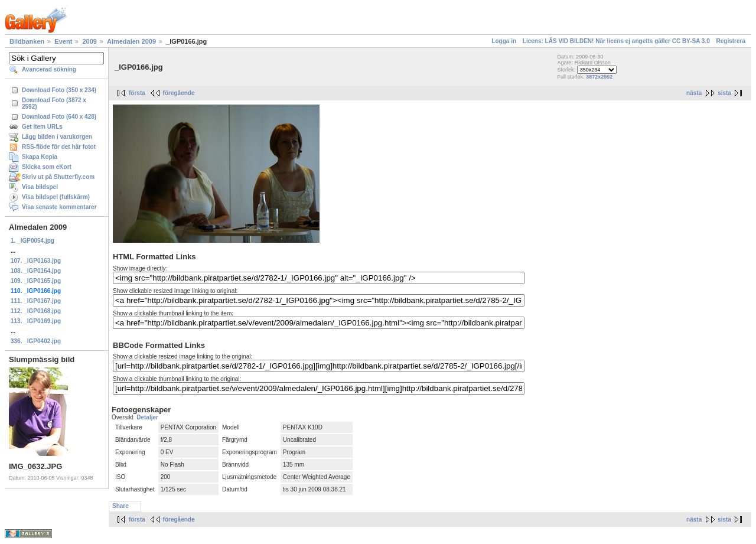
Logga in (504, 41)
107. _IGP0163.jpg (36, 261)
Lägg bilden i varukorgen (57, 137)
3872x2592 (599, 77)
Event (63, 41)
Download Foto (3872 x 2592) (54, 103)
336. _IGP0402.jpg (36, 341)
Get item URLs (42, 127)
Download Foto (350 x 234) (59, 90)
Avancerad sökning (49, 69)
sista (724, 93)
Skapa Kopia (40, 157)
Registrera (731, 41)
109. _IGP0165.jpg (36, 281)
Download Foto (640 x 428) (59, 117)
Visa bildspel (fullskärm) (56, 197)
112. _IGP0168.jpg (36, 311)
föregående (179, 93)
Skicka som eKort (47, 167)
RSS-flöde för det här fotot (59, 147)
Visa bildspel (40, 187)
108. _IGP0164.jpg (36, 271)
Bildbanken (27, 41)
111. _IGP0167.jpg (36, 301)
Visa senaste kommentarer (59, 207)
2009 (89, 41)
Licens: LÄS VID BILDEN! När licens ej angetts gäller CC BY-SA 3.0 (616, 41)
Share (120, 506)
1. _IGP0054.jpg (32, 241)
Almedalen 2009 (131, 41)
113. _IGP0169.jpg (36, 321)
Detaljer (147, 417)
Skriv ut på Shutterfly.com (58, 177)
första (137, 93)
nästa (694, 93)
